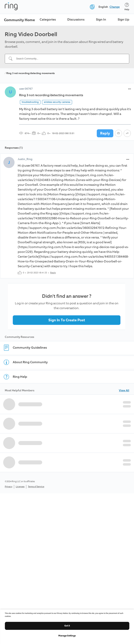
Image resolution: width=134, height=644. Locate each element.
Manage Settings (67, 636)
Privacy (9, 487)
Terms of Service (36, 487)
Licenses (20, 487)
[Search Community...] (69, 59)
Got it (67, 626)
